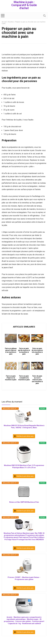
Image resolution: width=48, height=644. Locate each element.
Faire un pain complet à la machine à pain (24, 378)
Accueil (4, 22)
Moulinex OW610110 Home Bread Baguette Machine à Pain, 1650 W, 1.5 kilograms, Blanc (24, 427)
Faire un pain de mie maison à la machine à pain (37, 351)
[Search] (44, 16)
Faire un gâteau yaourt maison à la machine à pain (11, 351)
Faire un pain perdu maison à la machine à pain (24, 351)
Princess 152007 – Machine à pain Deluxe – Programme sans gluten (24, 578)
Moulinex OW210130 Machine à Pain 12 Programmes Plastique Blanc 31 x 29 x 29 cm (24, 466)
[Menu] (3, 16)
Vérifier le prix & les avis (25, 436)
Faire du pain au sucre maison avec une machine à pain (37, 380)
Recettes (11, 22)
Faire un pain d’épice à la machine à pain (11, 378)
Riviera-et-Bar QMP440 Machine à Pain (24, 502)
